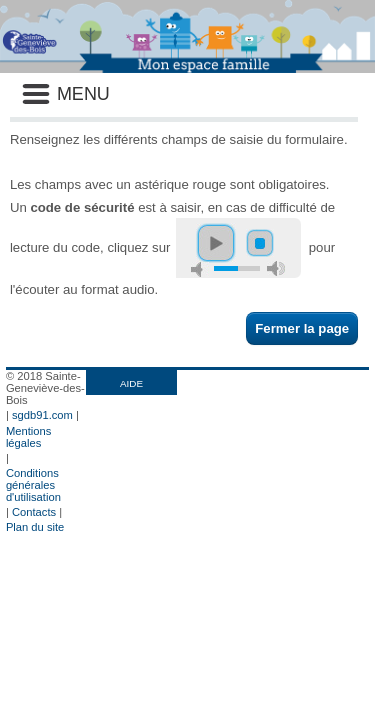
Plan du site (35, 527)
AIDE (131, 383)
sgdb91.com (42, 415)
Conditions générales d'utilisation (33, 485)
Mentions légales (28, 437)
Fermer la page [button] (302, 328)
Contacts (34, 512)
